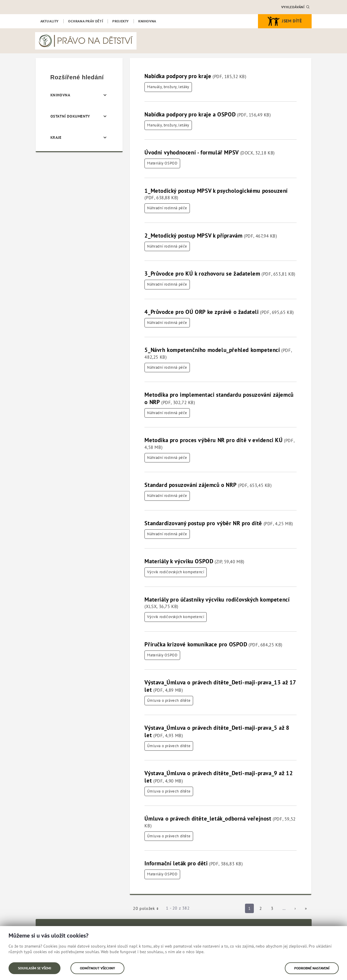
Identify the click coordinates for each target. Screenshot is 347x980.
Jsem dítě (285, 21)
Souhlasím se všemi (34, 968)
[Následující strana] (295, 908)
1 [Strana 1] (251, 909)
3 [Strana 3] (274, 909)
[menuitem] (50, 21)
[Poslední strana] (306, 908)
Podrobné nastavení (312, 968)
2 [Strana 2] (262, 909)
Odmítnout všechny (97, 968)
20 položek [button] (148, 909)
